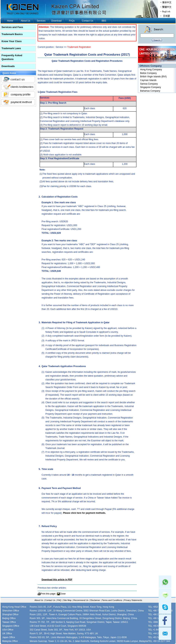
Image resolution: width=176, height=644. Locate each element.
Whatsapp (165, 582)
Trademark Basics (12, 34)
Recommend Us (81, 600)
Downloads (8, 66)
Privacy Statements (133, 600)
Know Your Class (12, 41)
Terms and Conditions (112, 600)
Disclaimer (95, 600)
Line (165, 595)
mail (165, 634)
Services (41, 21)
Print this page (48, 594)
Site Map (67, 600)
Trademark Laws (11, 48)
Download (56, 21)
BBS (104, 21)
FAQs (72, 21)
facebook (165, 621)
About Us (25, 21)
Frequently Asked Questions (12, 57)
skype (165, 608)
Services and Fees (12, 27)
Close (63, 594)
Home (10, 21)
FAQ (59, 600)
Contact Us (88, 21)
